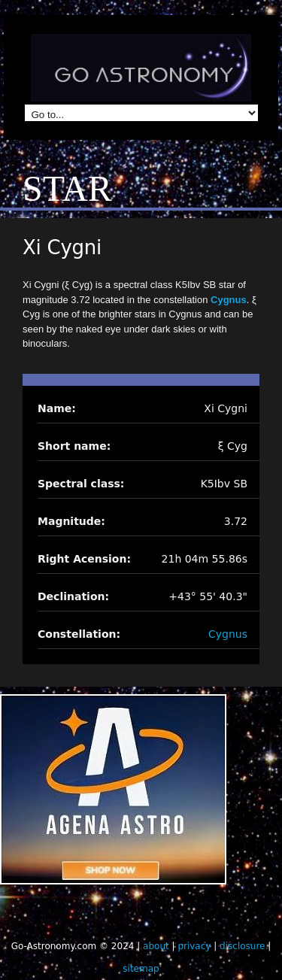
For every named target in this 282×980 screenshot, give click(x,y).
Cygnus (229, 300)
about (156, 946)
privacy (194, 946)
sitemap (141, 969)
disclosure (242, 946)
